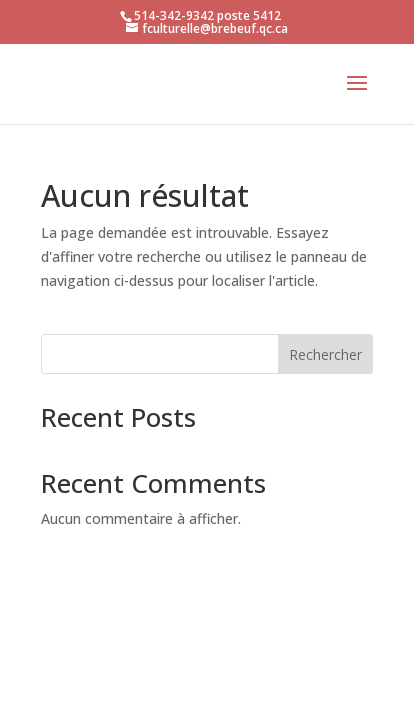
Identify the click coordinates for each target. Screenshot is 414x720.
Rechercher (325, 354)
